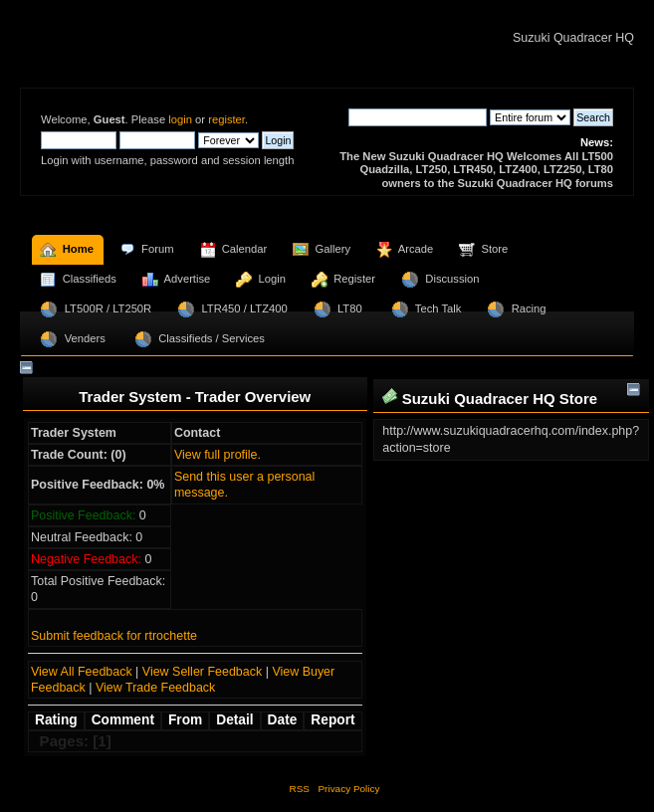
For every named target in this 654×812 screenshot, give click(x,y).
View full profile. (218, 455)
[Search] (418, 117)
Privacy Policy (348, 789)
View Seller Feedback (202, 672)
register (226, 119)
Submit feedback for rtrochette (114, 636)
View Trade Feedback (155, 688)
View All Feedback (82, 672)
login (180, 119)
